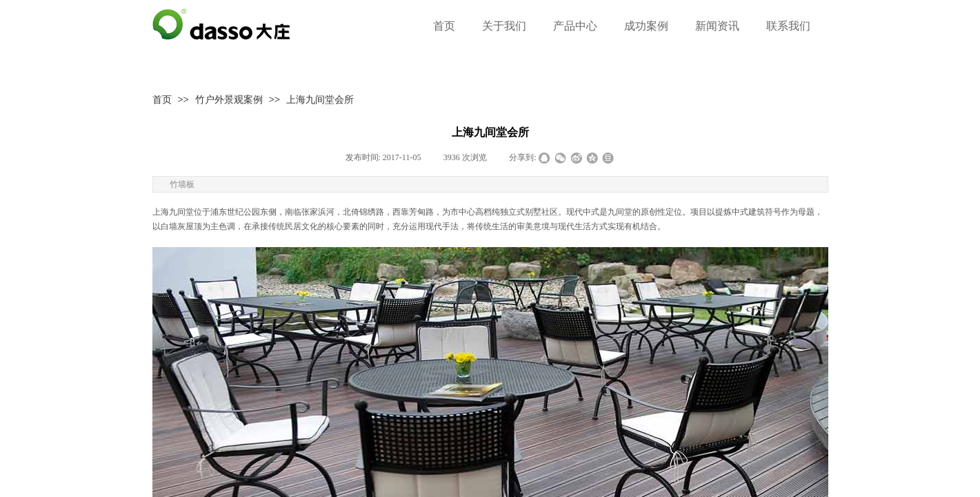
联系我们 (788, 26)
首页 (162, 99)
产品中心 (575, 26)
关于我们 (504, 26)
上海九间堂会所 (320, 99)
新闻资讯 (717, 26)
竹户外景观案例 (229, 99)
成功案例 (646, 26)
